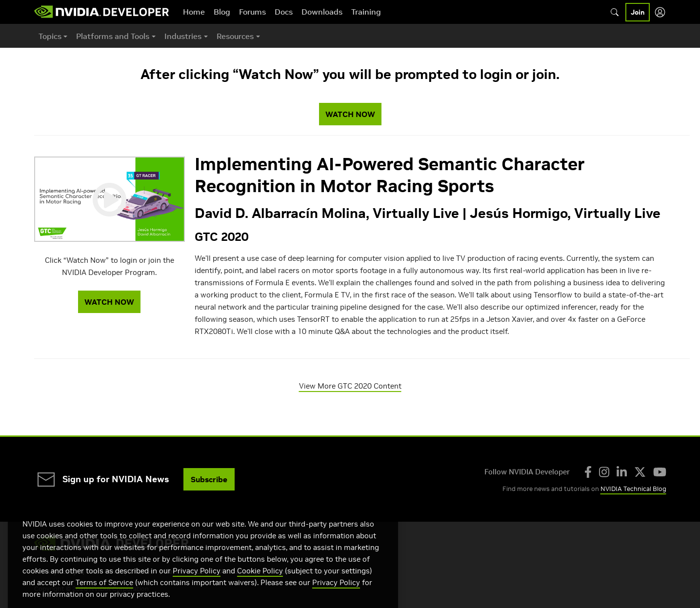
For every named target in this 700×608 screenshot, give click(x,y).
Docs (284, 12)
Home (194, 12)
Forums (252, 12)
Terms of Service (104, 595)
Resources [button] (235, 36)
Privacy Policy (197, 583)
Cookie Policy (260, 583)
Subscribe (209, 479)
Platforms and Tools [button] (113, 36)
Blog (222, 12)
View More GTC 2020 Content (350, 386)
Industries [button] (183, 36)
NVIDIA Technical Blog (633, 489)
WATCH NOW (350, 114)
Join (638, 12)
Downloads (322, 12)
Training (366, 12)
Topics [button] (50, 36)
